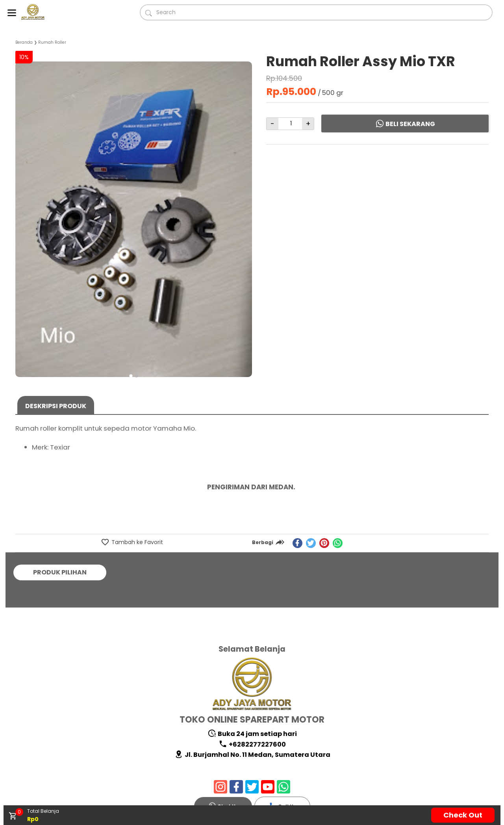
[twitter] (311, 543)
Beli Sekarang (405, 124)
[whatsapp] (338, 543)
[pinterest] (324, 543)
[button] (131, 376)
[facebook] (297, 543)
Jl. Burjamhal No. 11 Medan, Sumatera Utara (252, 755)
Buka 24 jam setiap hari (252, 734)
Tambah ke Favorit (136, 542)
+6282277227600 (252, 744)
